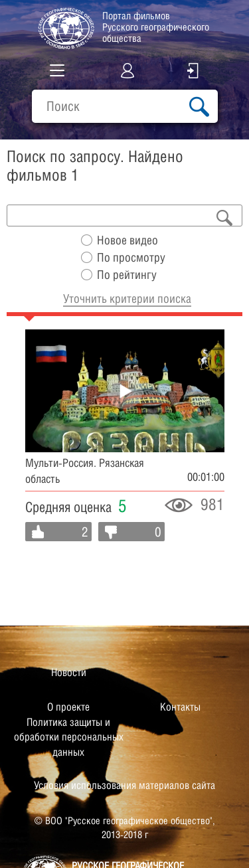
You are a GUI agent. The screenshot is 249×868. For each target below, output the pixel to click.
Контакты (180, 707)
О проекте (68, 707)
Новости (69, 672)
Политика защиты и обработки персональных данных (69, 737)
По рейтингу (127, 275)
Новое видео (127, 240)
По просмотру (131, 257)
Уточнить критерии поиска (127, 299)
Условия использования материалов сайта (124, 785)
